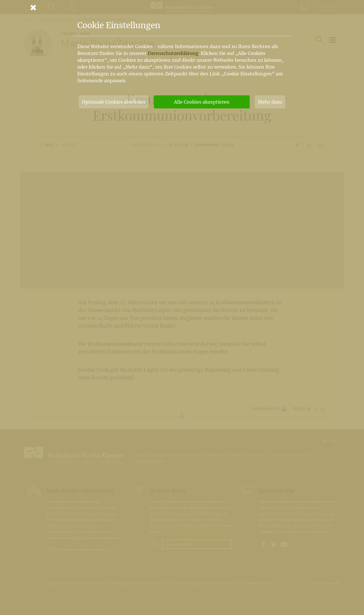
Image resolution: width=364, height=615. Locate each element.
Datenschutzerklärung (173, 53)
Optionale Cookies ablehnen (114, 102)
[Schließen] (182, 7)
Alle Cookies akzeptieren (202, 102)
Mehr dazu (270, 102)
